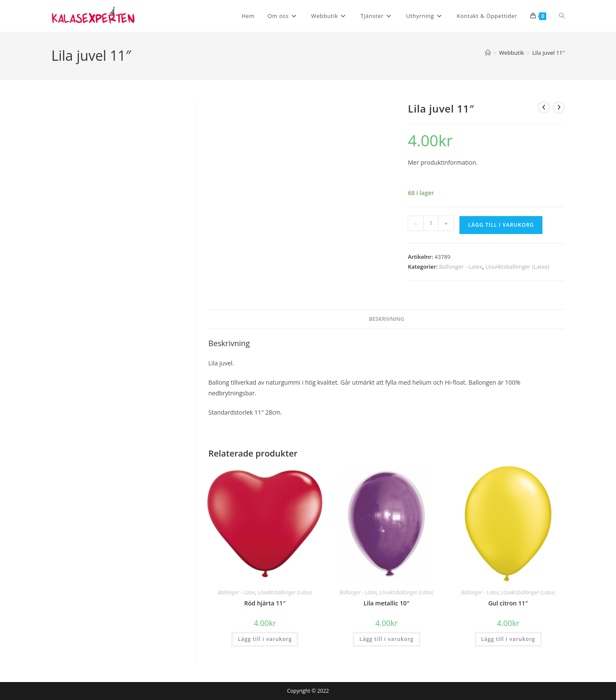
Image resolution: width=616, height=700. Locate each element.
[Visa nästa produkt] (559, 107)
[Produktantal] (431, 223)
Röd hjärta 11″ (265, 603)
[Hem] (488, 53)
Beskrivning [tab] (386, 319)
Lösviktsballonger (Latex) (517, 267)
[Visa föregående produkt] (544, 107)
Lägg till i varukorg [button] (265, 639)
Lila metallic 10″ (386, 603)
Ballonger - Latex (461, 267)
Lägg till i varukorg (501, 225)
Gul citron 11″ (508, 603)
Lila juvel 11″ (548, 53)
